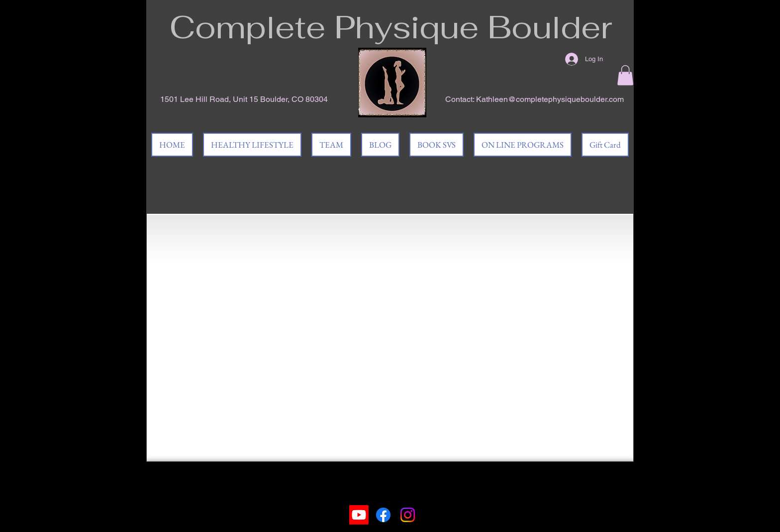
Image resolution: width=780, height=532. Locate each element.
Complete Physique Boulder (391, 27)
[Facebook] (383, 515)
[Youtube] (359, 515)
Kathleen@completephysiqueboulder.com (550, 99)
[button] (625, 75)
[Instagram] (408, 515)
